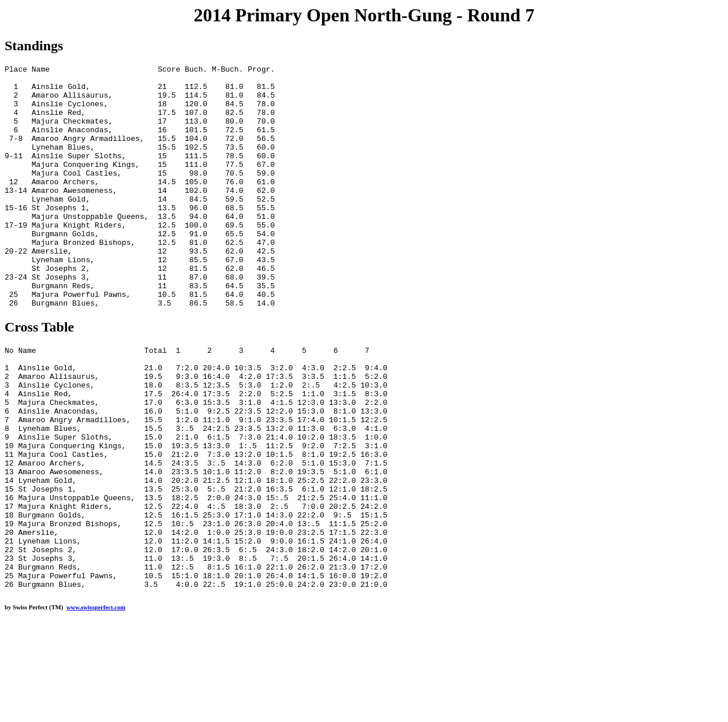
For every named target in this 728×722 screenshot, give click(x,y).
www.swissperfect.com (96, 704)
